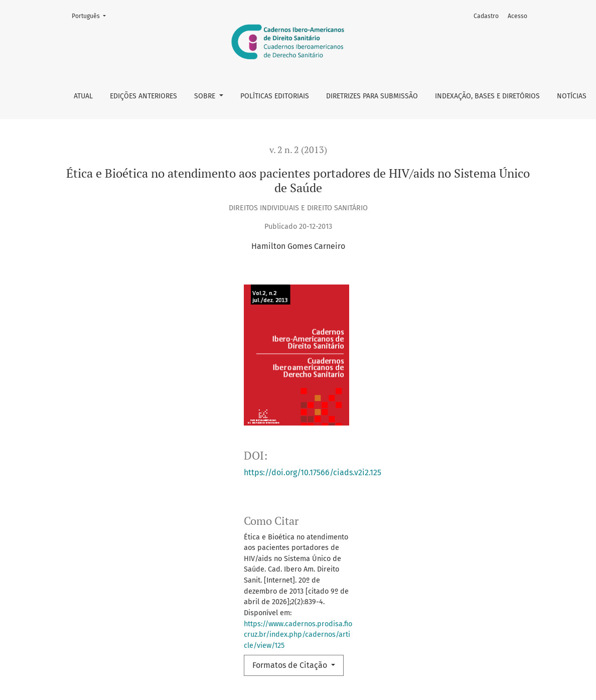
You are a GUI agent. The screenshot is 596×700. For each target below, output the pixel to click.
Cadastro (486, 16)
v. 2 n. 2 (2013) (298, 150)
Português (92, 15)
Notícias (572, 96)
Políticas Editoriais (275, 96)
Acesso (517, 16)
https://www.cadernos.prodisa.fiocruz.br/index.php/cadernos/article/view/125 (298, 635)
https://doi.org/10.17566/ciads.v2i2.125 (313, 472)
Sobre (206, 96)
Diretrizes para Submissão (372, 96)
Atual (83, 96)
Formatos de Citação (291, 665)
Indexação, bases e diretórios (487, 96)
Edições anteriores (143, 96)
